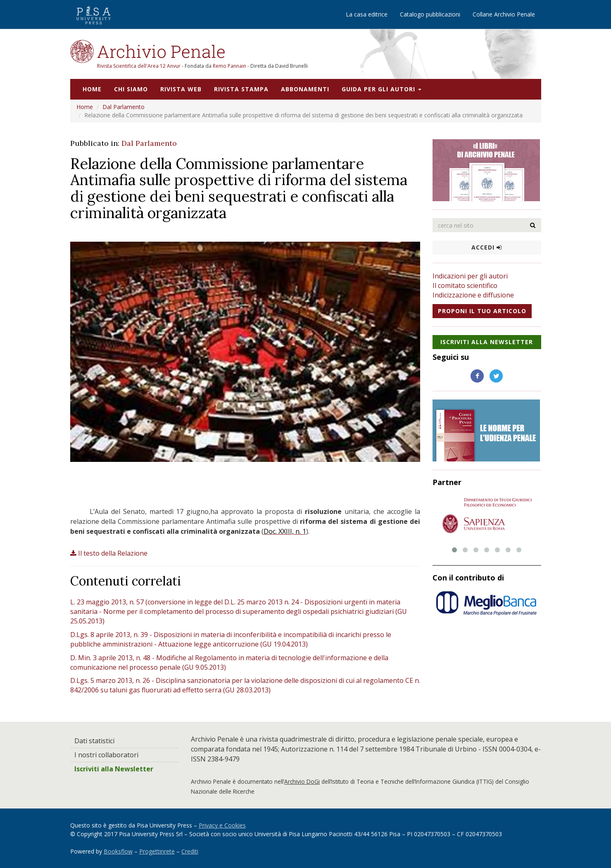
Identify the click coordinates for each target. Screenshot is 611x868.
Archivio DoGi (302, 781)
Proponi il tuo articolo (482, 311)
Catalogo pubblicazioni (430, 14)
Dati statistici (94, 741)
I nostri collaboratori (106, 755)
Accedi (487, 247)
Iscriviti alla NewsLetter (487, 342)
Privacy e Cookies (222, 825)
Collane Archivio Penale (504, 14)
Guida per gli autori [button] (382, 89)
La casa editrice (367, 14)
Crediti (190, 851)
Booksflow (118, 851)
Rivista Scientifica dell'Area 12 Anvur (139, 66)
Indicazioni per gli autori (470, 276)
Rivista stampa (241, 89)
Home (92, 89)
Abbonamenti (305, 89)
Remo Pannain (229, 66)
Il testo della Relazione (109, 553)
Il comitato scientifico (465, 285)
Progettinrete (157, 851)
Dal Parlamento (124, 107)
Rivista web (181, 89)
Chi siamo (131, 89)
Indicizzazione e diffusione (473, 295)
